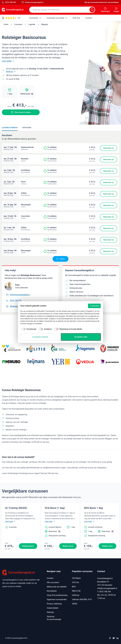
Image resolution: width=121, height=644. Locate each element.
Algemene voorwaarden (57, 599)
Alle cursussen (53, 582)
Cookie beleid (52, 608)
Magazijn (45, 24)
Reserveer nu (109, 148)
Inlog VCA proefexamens (57, 595)
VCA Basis (76, 578)
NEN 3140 (76, 591)
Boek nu (11, 72)
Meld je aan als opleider (57, 587)
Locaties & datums (10, 127)
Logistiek (32, 24)
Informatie (27, 127)
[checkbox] (28, 329)
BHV (74, 587)
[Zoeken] (92, 10)
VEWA (75, 604)
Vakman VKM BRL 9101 (82, 599)
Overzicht (94, 306)
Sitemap (50, 612)
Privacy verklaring (54, 604)
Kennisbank (52, 591)
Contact (50, 578)
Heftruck (76, 595)
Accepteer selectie (40, 337)
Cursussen (18, 24)
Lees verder (8, 61)
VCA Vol (75, 582)
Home (6, 24)
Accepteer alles (81, 337)
